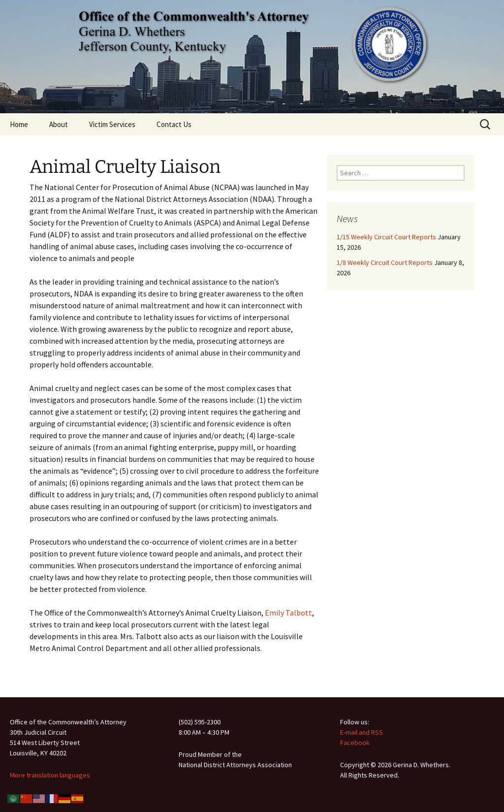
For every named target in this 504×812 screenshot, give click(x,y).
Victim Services (112, 124)
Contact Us (174, 124)
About (59, 124)
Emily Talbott (288, 613)
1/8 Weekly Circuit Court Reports (385, 262)
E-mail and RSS (362, 732)
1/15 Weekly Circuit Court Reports (386, 237)
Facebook (355, 743)
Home (19, 124)
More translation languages (50, 775)
